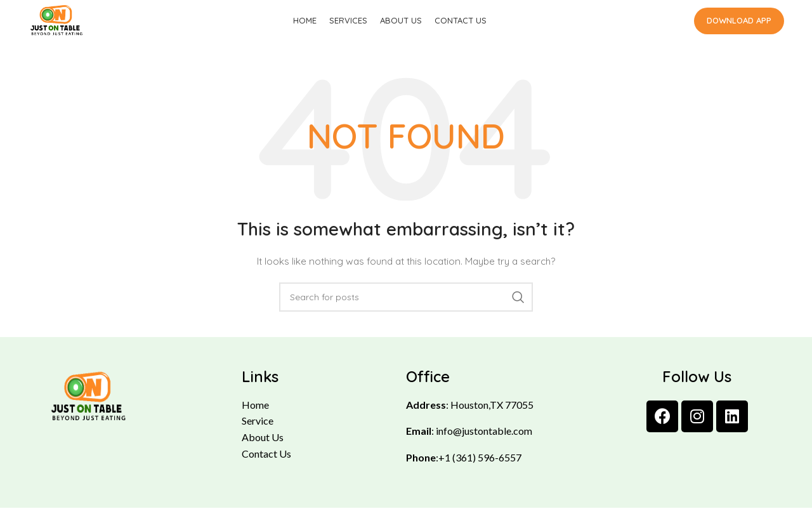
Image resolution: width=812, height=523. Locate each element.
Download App (739, 28)
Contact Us (266, 469)
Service (258, 436)
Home (255, 420)
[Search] (406, 312)
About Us (263, 452)
